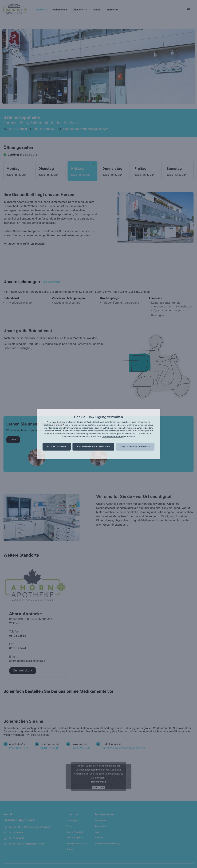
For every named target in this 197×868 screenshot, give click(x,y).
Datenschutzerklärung (113, 437)
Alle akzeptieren (57, 447)
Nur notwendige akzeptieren (93, 447)
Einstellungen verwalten (135, 447)
